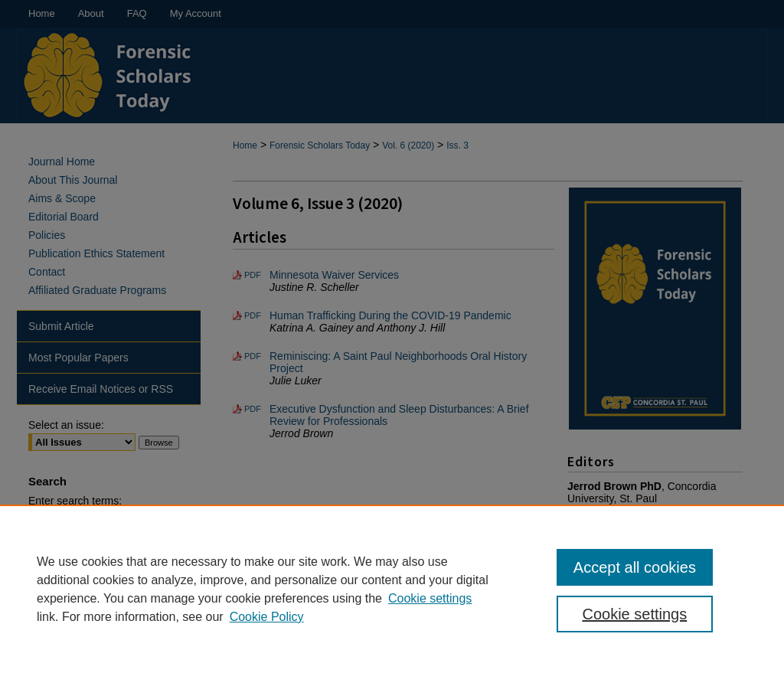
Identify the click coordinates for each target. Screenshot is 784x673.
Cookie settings (430, 598)
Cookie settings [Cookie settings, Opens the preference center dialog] (634, 614)
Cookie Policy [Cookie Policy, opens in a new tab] (267, 617)
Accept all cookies (635, 567)
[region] (392, 589)
